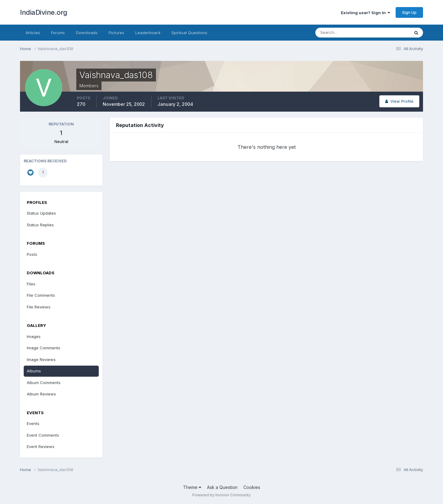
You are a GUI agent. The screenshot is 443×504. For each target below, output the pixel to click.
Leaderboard (148, 33)
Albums (34, 371)
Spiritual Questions (189, 33)
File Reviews (39, 307)
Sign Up (409, 12)
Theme (192, 487)
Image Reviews (41, 359)
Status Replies (40, 225)
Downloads (87, 33)
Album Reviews (41, 394)
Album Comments (44, 383)
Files (31, 284)
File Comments (41, 295)
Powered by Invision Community (221, 495)
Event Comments (43, 435)
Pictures (116, 33)
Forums (58, 33)
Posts (32, 254)
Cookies (252, 487)
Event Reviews (41, 446)
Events (33, 423)
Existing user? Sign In (365, 13)
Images (34, 336)
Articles (33, 33)
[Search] (342, 33)
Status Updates (41, 213)
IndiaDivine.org (44, 12)
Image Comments (44, 348)
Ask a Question (222, 487)
